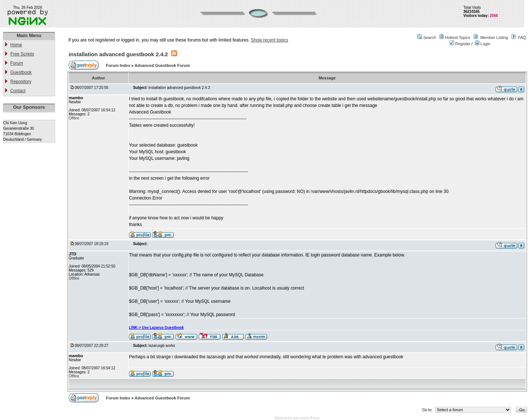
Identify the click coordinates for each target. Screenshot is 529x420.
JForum (314, 418)
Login (483, 44)
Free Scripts (22, 54)
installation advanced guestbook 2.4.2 (118, 54)
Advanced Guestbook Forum (162, 65)
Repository (21, 82)
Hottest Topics (458, 37)
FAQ (522, 37)
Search (430, 37)
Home (16, 45)
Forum (17, 63)
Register (460, 44)
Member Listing (494, 37)
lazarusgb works (162, 346)
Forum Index (119, 65)
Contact (18, 91)
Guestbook (21, 72)
